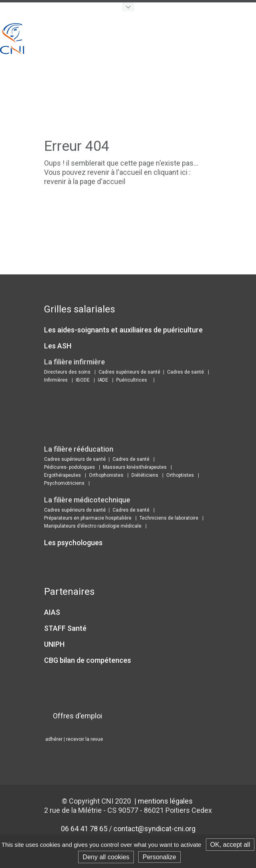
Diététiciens (145, 475)
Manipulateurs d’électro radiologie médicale (93, 526)
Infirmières (56, 380)
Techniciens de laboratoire (169, 518)
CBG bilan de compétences (88, 660)
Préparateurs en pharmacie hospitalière (88, 518)
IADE (103, 380)
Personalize (159, 857)
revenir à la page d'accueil (85, 181)
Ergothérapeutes (62, 475)
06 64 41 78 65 (84, 829)
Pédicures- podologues (70, 467)
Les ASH (58, 346)
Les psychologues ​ (74, 543)
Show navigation (248, 32)
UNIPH (54, 644)
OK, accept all (230, 845)
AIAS (52, 612)
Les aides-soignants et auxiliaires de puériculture (123, 330)
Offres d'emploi (78, 716)
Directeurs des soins (67, 372)
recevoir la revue (85, 739)
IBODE (83, 380)
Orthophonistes (106, 475)
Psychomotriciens (64, 483)
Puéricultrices (132, 380)
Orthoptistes (180, 475)
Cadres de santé (185, 372)
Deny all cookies (106, 857)
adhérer (54, 739)
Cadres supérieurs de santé (129, 372)
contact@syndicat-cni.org (154, 829)
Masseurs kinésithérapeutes (135, 467)
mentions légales (165, 801)
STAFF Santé (65, 628)
